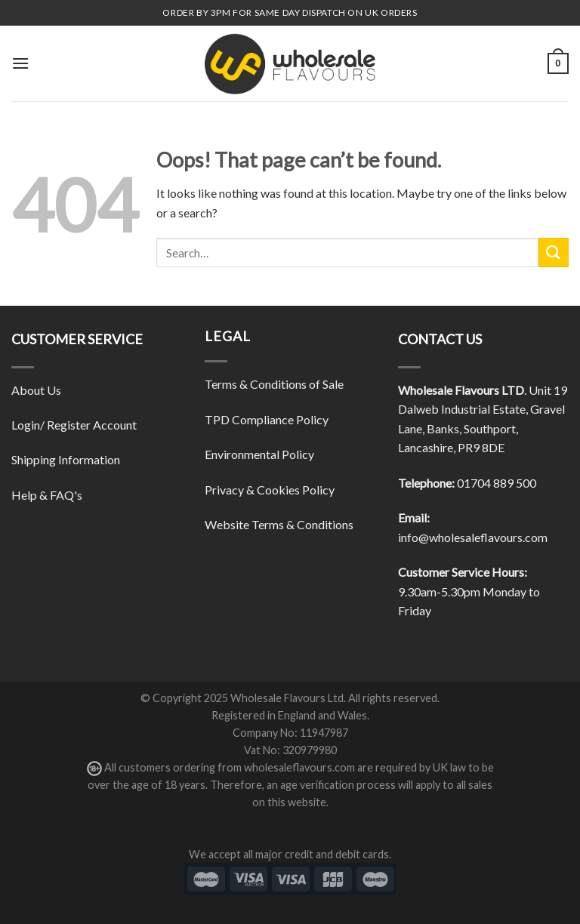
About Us (36, 390)
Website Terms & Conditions (279, 524)
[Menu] (20, 63)
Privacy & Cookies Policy (270, 490)
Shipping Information (66, 459)
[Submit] (554, 253)
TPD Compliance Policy (267, 419)
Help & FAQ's (47, 495)
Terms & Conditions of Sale (274, 384)
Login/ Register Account (74, 425)
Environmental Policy (259, 454)
